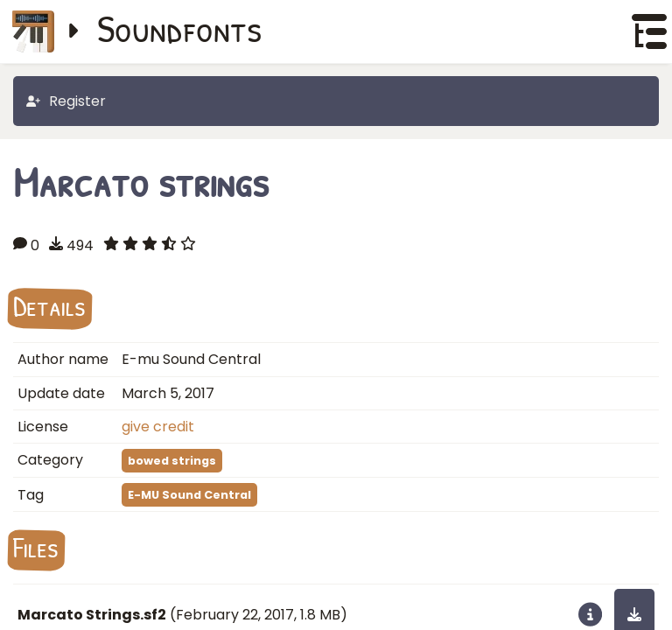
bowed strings (172, 461)
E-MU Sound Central (189, 495)
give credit (158, 427)
